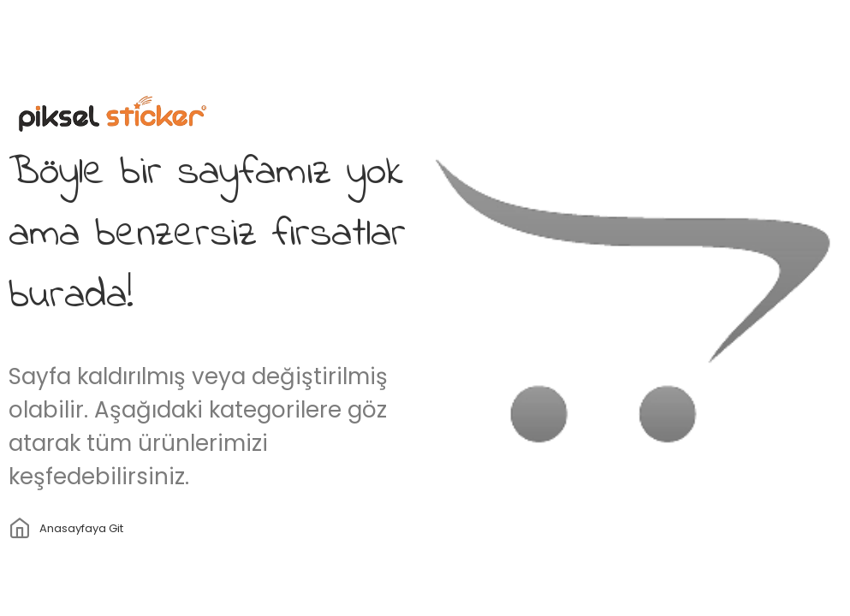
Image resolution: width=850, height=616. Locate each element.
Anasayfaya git (81, 528)
